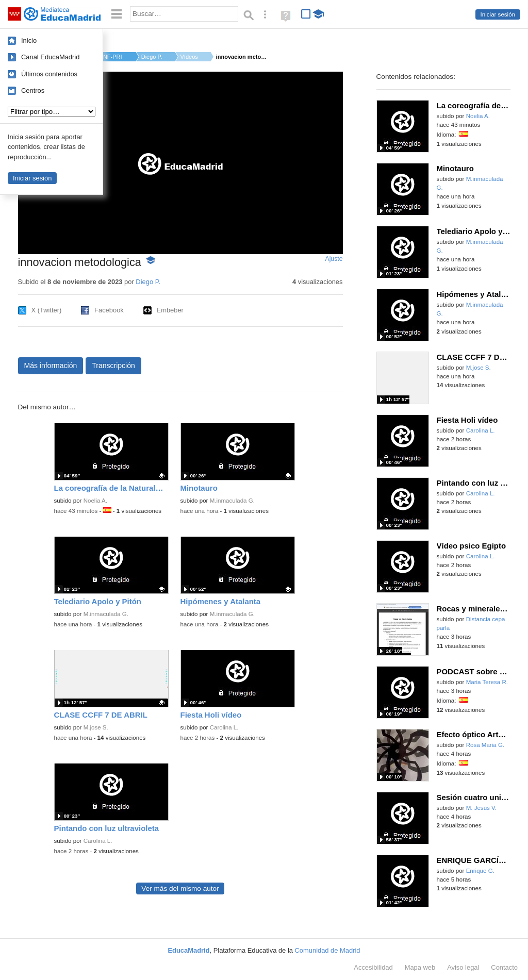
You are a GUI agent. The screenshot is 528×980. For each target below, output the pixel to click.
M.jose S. (96, 727)
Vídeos (189, 57)
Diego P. (152, 57)
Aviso (463, 967)
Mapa (420, 967)
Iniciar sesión (498, 14)
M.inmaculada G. (232, 501)
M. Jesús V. (481, 808)
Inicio (29, 40)
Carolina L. (224, 727)
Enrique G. (480, 871)
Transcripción (113, 366)
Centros (33, 90)
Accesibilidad (373, 967)
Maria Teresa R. (487, 682)
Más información (51, 366)
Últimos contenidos (49, 74)
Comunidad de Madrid (328, 950)
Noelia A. (95, 501)
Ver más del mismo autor (180, 888)
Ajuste (334, 259)
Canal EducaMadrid (50, 57)
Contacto (504, 967)
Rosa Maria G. (485, 745)
